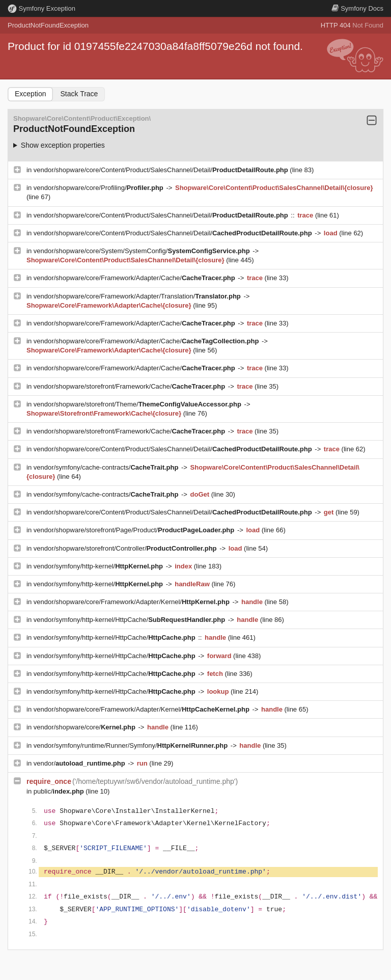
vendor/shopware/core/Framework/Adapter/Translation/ (138, 296)
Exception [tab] (30, 94)
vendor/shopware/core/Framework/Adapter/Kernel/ (133, 602)
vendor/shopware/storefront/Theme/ (138, 404)
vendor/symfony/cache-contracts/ (107, 467)
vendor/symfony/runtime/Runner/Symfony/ (132, 745)
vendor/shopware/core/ (86, 727)
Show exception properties (63, 145)
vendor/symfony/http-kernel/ (99, 566)
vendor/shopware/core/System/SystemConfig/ (143, 251)
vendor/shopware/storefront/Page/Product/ (135, 530)
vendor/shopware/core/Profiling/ (100, 188)
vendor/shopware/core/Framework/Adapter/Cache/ (135, 278)
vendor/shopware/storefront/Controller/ (126, 548)
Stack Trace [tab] (79, 94)
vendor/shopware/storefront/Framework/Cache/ (130, 386)
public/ (60, 791)
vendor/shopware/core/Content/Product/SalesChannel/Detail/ (162, 170)
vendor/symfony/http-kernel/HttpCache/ (130, 620)
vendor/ (80, 763)
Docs (357, 8)
